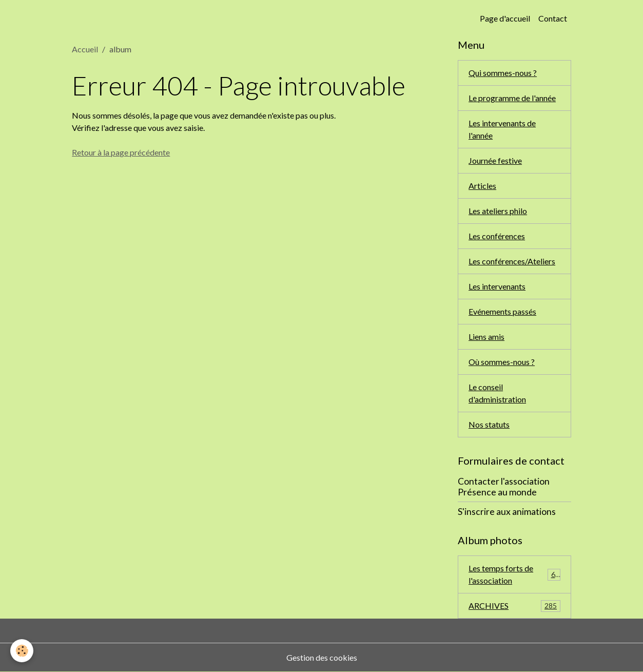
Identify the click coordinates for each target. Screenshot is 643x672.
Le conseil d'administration (497, 393)
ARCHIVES (514, 606)
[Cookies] (22, 651)
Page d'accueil (505, 18)
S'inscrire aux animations (507, 512)
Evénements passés (502, 311)
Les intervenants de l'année (502, 129)
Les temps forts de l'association (514, 574)
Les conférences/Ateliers (512, 261)
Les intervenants (497, 286)
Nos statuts (489, 424)
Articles (482, 186)
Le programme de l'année (512, 98)
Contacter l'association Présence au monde (504, 487)
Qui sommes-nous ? (503, 73)
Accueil (85, 49)
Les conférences (497, 236)
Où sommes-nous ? (502, 362)
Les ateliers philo (498, 211)
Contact (553, 18)
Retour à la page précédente (121, 152)
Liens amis (486, 337)
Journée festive (495, 160)
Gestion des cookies (322, 657)
